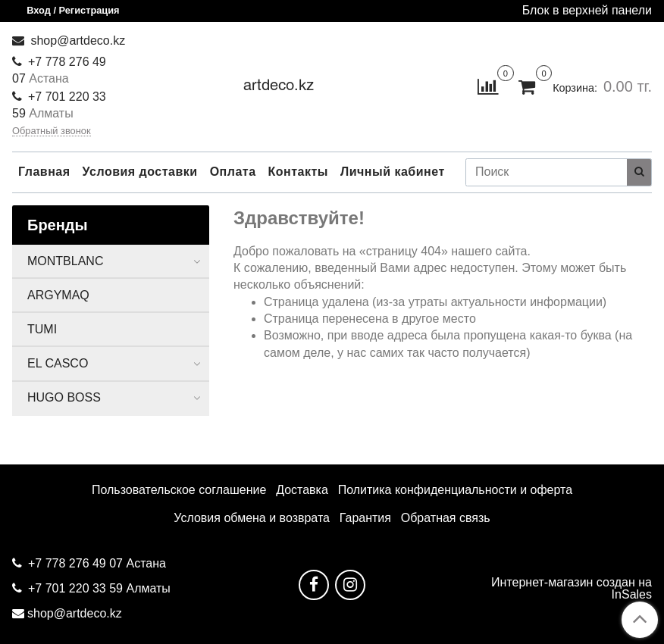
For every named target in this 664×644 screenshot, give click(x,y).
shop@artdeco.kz (76, 41)
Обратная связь (446, 518)
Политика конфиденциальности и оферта (455, 490)
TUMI (42, 329)
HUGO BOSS (64, 397)
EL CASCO (58, 363)
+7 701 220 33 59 (75, 588)
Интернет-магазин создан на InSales (572, 589)
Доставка (302, 490)
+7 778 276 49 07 (77, 563)
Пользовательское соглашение (179, 490)
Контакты (298, 172)
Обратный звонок (52, 131)
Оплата (233, 172)
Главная (44, 172)
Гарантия (365, 518)
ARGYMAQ (58, 295)
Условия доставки (140, 172)
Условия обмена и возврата (252, 518)
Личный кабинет (393, 172)
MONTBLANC (65, 261)
